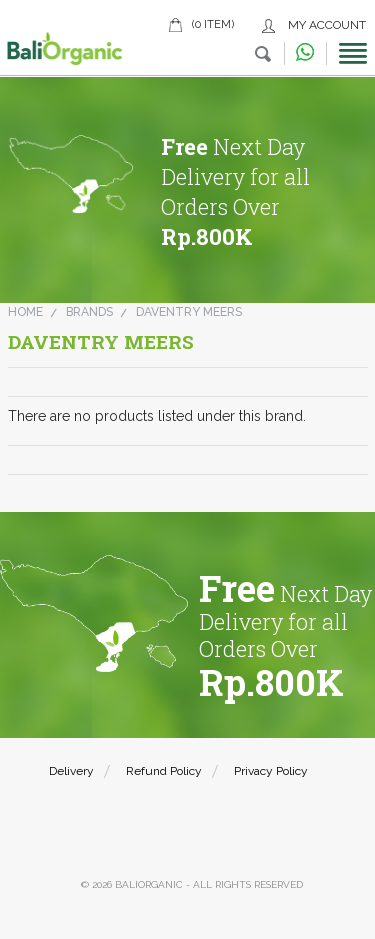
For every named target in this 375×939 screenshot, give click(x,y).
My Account (327, 25)
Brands (89, 312)
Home (25, 312)
